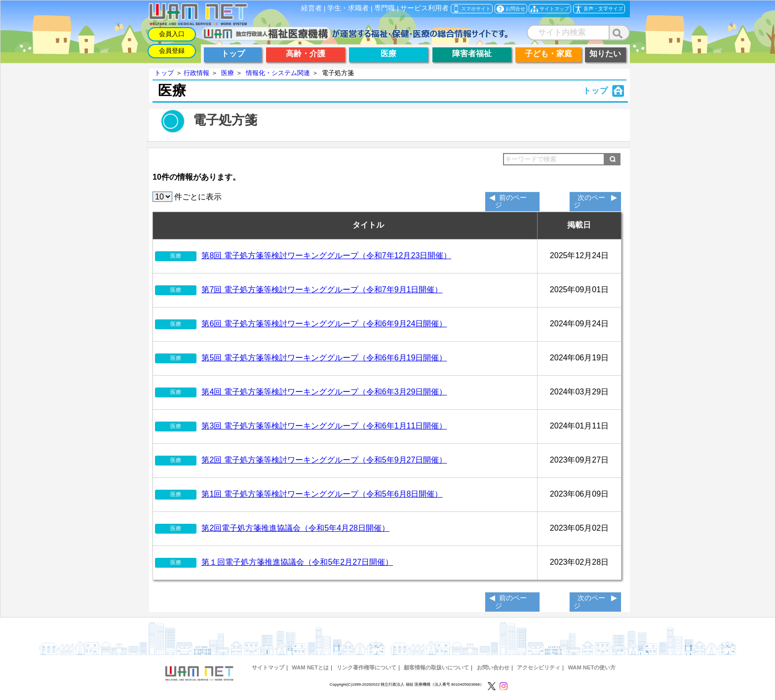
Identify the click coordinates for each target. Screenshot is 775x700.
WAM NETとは (310, 667)
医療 (228, 73)
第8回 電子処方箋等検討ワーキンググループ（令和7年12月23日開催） (326, 255)
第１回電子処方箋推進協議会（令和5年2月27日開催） (297, 562)
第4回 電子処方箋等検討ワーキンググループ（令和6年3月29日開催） (324, 392)
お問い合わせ (493, 667)
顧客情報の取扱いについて (436, 667)
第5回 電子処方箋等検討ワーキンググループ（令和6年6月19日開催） (324, 358)
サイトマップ (268, 667)
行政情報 (196, 73)
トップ (164, 73)
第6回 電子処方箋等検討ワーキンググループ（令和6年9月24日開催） (324, 324)
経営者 (311, 8)
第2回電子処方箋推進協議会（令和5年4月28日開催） (295, 528)
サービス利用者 (425, 8)
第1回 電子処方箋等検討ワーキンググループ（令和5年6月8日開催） (322, 494)
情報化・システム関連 (278, 73)
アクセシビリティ (539, 667)
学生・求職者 (348, 8)
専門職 (385, 8)
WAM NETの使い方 (592, 667)
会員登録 (172, 51)
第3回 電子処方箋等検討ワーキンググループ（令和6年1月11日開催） (324, 426)
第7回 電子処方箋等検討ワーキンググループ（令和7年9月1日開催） (322, 290)
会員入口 (172, 34)
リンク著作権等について (367, 667)
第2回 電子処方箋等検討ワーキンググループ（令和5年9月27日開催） (324, 460)
